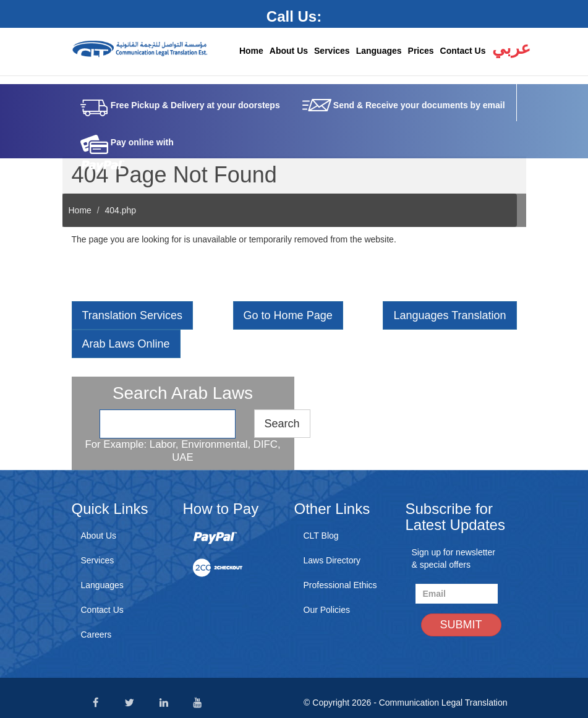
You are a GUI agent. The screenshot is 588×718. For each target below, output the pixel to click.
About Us (289, 51)
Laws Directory (332, 560)
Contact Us (463, 51)
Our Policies (327, 610)
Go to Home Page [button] (288, 315)
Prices (421, 51)
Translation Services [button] (132, 315)
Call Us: (294, 16)
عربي (509, 48)
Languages (379, 51)
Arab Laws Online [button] (126, 344)
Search (282, 424)
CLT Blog (321, 536)
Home (251, 51)
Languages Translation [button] (450, 315)
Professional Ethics (340, 585)
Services (332, 51)
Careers (96, 635)
